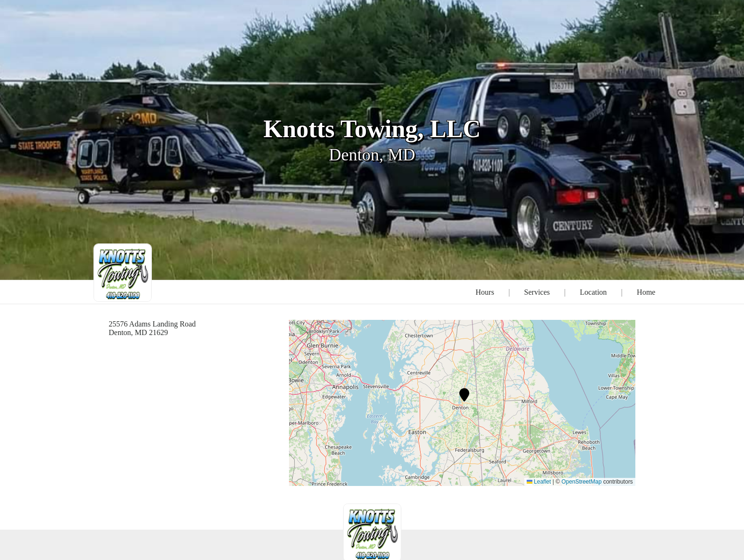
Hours (485, 292)
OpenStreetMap (581, 482)
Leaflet (539, 482)
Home (646, 292)
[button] (464, 395)
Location (593, 292)
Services (537, 292)
